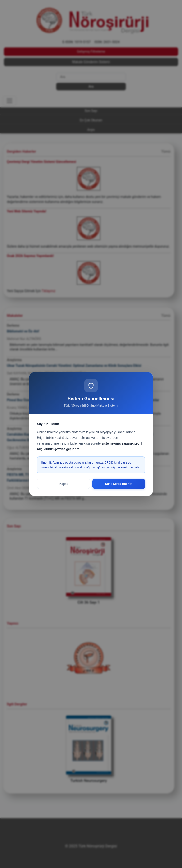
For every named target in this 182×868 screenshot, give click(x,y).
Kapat (64, 484)
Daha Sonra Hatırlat (119, 484)
